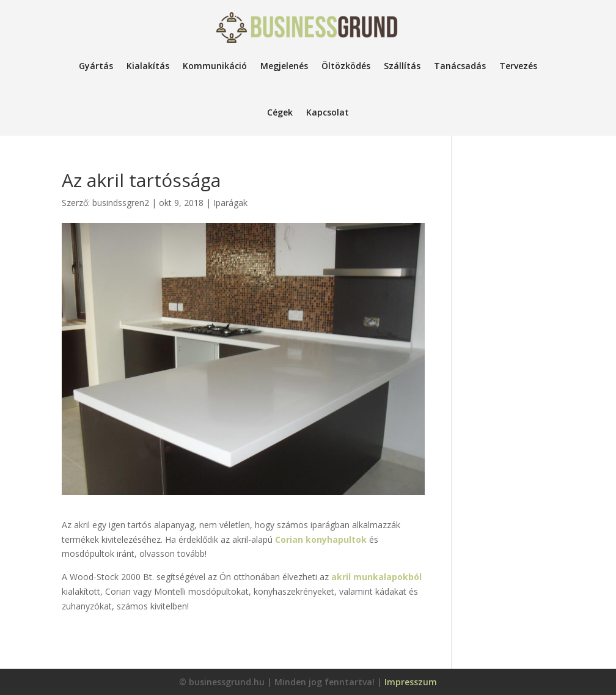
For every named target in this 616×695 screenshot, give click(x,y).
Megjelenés (284, 66)
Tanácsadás (460, 66)
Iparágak (230, 203)
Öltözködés (346, 66)
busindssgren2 (121, 203)
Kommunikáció (215, 66)
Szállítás (402, 66)
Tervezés (518, 66)
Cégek (280, 112)
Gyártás (96, 66)
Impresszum (411, 682)
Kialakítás (148, 66)
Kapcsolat (328, 112)
